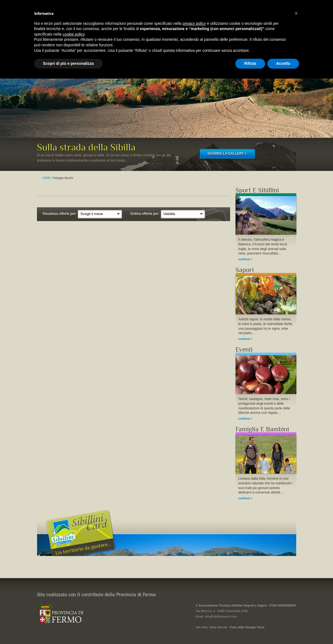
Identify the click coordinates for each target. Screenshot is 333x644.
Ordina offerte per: (145, 214)
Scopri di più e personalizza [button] (68, 63)
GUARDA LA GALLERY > (227, 154)
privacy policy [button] (194, 23)
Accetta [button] (283, 63)
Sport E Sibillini (257, 190)
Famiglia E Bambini (262, 429)
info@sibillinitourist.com (221, 616)
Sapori (245, 270)
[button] (296, 13)
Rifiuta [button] (250, 63)
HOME (47, 178)
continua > (245, 259)
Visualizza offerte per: (60, 214)
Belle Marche (219, 627)
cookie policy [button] (74, 34)
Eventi (244, 350)
